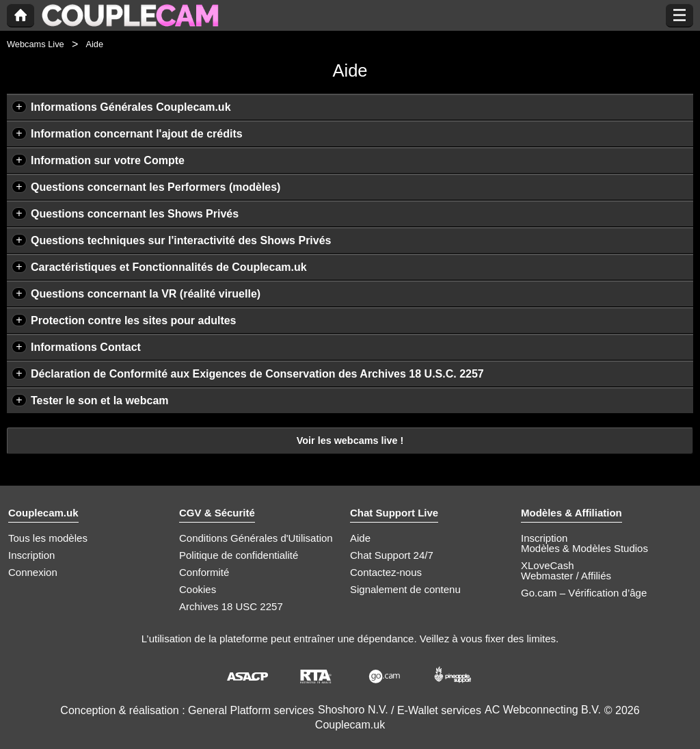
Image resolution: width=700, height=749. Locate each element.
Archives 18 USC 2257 (231, 606)
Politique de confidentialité (239, 555)
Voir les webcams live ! (350, 441)
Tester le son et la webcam (100, 400)
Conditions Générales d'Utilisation (256, 538)
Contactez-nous (386, 572)
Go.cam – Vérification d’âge (584, 593)
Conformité (204, 572)
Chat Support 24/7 (392, 555)
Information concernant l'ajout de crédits (137, 134)
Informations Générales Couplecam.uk (131, 107)
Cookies (198, 589)
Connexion (33, 572)
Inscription (31, 555)
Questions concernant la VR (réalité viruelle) (146, 294)
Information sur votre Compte (108, 160)
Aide (360, 538)
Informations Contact (86, 347)
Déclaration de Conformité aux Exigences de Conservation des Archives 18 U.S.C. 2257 (257, 374)
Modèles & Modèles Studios (584, 548)
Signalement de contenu (405, 589)
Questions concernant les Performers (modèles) (156, 187)
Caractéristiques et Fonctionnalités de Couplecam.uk (169, 267)
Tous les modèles (48, 538)
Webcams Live (36, 44)
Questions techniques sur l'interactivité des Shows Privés (181, 240)
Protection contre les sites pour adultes (134, 320)
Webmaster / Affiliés (566, 576)
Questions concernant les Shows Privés (135, 214)
